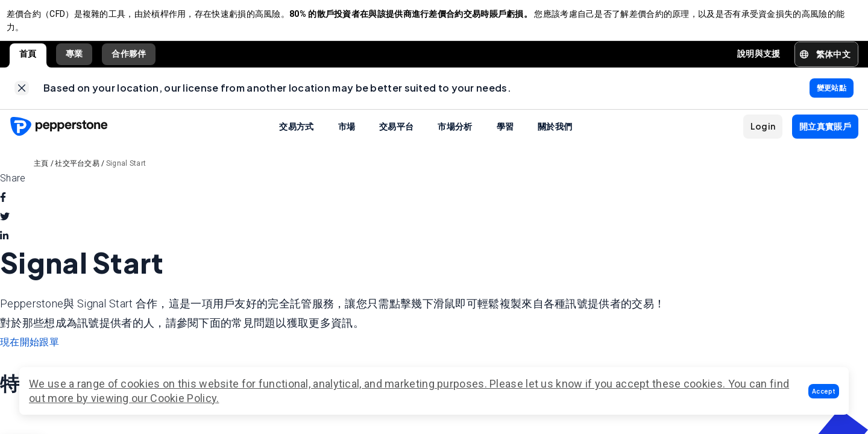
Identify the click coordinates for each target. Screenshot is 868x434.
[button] (824, 391)
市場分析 (455, 139)
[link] (22, 98)
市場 (347, 139)
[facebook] (3, 210)
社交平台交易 (77, 176)
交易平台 (396, 139)
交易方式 (296, 139)
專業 (74, 60)
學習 (505, 139)
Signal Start (126, 176)
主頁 (41, 176)
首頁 (28, 60)
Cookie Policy (183, 398)
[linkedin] (4, 249)
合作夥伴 (129, 60)
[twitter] (5, 230)
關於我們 (555, 139)
